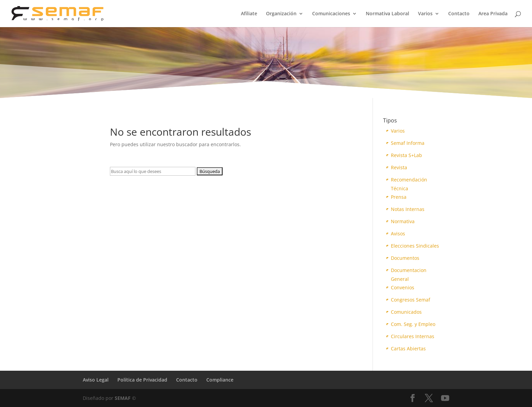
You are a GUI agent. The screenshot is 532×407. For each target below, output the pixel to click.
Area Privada (493, 14)
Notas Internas (408, 209)
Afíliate (249, 14)
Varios (425, 14)
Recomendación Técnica (409, 180)
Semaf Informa (408, 143)
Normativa (403, 221)
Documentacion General (409, 271)
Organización (281, 14)
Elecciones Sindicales (415, 246)
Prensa (399, 197)
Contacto (459, 14)
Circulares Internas (413, 336)
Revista (399, 167)
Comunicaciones (331, 14)
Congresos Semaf (411, 300)
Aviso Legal (96, 380)
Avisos (398, 234)
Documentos (405, 258)
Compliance (220, 380)
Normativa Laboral (387, 14)
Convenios (403, 287)
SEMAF (123, 398)
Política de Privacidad (142, 380)
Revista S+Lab (406, 155)
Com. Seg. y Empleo (413, 324)
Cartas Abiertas (408, 348)
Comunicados (406, 312)
